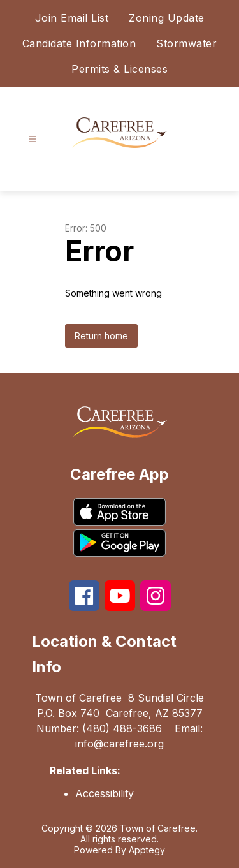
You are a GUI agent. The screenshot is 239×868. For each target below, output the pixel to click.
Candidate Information (79, 43)
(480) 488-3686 (122, 728)
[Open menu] (33, 139)
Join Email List (72, 18)
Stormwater (186, 43)
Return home (101, 336)
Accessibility (105, 793)
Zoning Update (167, 18)
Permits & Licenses (119, 69)
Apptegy (147, 850)
